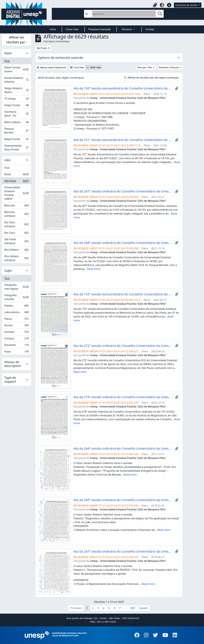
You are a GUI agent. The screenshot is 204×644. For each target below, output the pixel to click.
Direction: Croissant (169, 67)
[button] (155, 5)
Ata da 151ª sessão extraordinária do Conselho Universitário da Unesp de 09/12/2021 (123, 140)
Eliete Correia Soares (16, 69)
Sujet (8, 271)
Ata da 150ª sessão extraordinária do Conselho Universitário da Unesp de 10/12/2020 (123, 88)
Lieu (7, 160)
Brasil (16, 175)
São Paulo (16, 181)
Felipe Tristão (16, 106)
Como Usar (72, 29)
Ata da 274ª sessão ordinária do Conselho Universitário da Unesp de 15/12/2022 (123, 397)
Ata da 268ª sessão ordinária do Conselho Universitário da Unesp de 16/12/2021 (123, 243)
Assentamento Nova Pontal (16, 148)
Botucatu (16, 206)
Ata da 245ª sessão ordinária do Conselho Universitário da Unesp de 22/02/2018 (123, 500)
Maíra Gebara (16, 123)
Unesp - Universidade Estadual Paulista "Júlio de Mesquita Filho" (128, 98)
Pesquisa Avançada (99, 29)
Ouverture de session (187, 5)
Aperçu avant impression (51, 67)
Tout (7, 61)
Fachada (16, 333)
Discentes (16, 346)
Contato (150, 29)
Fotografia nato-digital (16, 287)
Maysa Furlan (16, 140)
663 (133, 608)
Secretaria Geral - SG (16, 114)
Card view (77, 67)
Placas (16, 319)
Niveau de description (13, 364)
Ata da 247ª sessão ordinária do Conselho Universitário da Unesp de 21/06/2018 (123, 551)
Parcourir (127, 29)
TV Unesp (16, 99)
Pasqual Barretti (16, 131)
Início (53, 29)
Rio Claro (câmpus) (16, 224)
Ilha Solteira (16, 250)
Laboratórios (16, 313)
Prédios (16, 306)
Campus (16, 339)
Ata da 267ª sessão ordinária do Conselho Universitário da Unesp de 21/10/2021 (123, 191)
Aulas (16, 352)
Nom (8, 53)
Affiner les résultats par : (16, 40)
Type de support (10, 380)
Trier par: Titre (145, 67)
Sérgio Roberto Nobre (16, 90)
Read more (94, 269)
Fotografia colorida (16, 297)
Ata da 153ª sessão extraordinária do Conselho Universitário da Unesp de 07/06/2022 (123, 294)
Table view (94, 67)
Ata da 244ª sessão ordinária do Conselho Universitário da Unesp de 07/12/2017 (123, 449)
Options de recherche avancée (61, 58)
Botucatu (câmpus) (16, 214)
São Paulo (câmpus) (16, 241)
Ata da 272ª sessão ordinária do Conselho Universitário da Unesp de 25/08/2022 (123, 346)
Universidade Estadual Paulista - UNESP (16, 193)
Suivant (143, 608)
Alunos (16, 326)
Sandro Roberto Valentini (16, 80)
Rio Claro (16, 233)
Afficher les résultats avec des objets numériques (151, 78)
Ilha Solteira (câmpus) (16, 258)
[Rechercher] (124, 14)
